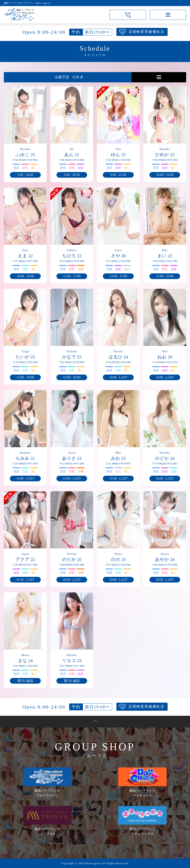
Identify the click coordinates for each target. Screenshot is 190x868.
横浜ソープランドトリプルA (47, 821)
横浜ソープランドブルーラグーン (47, 782)
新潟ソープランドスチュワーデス (142, 821)
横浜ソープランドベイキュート (142, 782)
